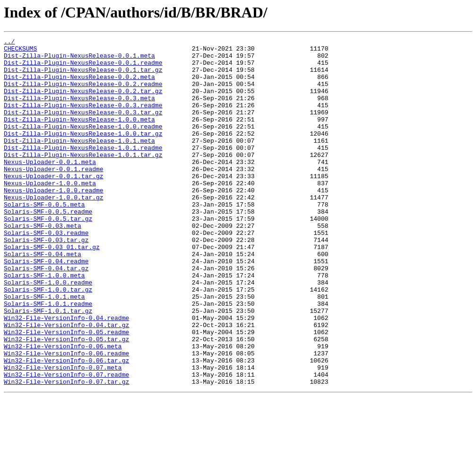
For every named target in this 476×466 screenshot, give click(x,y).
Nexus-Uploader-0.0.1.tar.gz (54, 204)
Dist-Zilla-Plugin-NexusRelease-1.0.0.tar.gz (83, 153)
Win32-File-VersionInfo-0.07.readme (66, 442)
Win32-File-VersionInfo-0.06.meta (63, 408)
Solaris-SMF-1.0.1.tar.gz (48, 366)
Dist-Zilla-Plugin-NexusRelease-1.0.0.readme (83, 145)
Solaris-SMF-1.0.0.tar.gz (48, 340)
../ (9, 43)
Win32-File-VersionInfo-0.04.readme (66, 374)
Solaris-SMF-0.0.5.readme (48, 247)
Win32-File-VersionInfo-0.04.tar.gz (66, 383)
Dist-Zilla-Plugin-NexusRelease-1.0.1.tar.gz (83, 179)
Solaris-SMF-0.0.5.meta (44, 238)
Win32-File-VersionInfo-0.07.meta (63, 434)
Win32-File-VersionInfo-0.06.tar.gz (66, 425)
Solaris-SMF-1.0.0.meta (44, 323)
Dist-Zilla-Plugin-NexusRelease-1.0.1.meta (79, 162)
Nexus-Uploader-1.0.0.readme (54, 221)
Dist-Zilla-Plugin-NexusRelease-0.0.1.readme (83, 68)
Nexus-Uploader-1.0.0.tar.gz (54, 230)
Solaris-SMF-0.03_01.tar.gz (52, 289)
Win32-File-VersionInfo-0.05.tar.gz (66, 400)
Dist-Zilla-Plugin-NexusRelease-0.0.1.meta (79, 60)
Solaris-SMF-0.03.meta (43, 264)
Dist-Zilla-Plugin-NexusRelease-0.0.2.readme (83, 94)
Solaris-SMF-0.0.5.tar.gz (48, 255)
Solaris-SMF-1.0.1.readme (48, 357)
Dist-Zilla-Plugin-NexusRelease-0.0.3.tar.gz (83, 128)
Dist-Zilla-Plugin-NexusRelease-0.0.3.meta (79, 111)
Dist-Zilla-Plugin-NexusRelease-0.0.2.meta (79, 85)
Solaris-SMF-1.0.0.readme (48, 332)
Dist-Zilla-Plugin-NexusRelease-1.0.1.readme (83, 170)
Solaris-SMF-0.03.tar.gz (46, 281)
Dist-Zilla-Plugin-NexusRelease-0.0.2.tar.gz (83, 102)
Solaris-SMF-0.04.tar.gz (46, 315)
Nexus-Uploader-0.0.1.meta (50, 187)
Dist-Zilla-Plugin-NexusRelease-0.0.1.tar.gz (83, 77)
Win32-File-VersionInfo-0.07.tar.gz (66, 451)
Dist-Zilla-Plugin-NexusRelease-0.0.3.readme (83, 119)
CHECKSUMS (20, 51)
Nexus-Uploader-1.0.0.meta (50, 213)
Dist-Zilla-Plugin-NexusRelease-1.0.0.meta (79, 136)
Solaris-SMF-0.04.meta (43, 298)
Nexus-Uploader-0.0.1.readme (54, 196)
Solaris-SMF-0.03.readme (46, 272)
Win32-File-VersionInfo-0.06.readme (66, 417)
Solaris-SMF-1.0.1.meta (44, 349)
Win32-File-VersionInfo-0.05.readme (66, 391)
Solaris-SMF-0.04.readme (46, 306)
